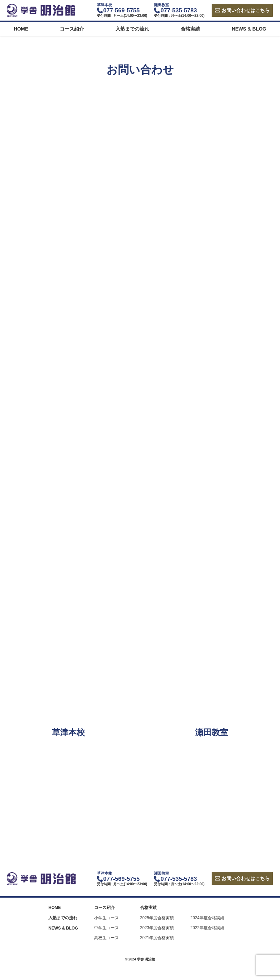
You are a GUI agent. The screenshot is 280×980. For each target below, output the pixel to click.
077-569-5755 (122, 10)
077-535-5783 (179, 10)
